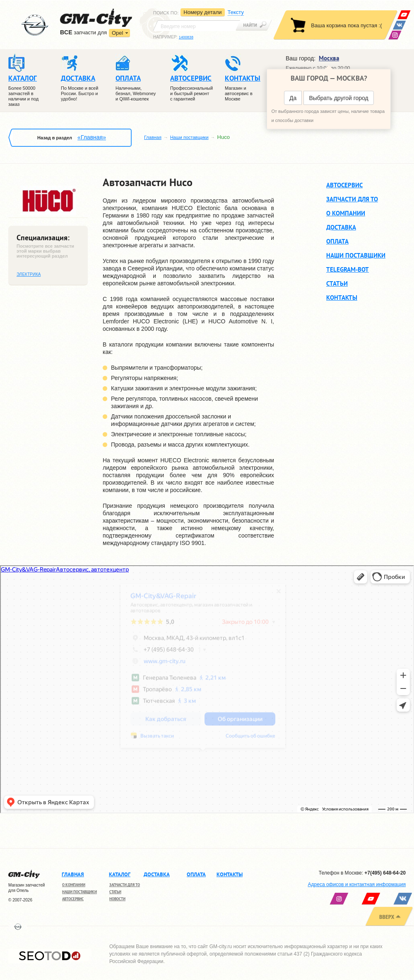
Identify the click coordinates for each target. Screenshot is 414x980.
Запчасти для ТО (352, 199)
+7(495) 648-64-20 (385, 873)
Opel (117, 33)
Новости (117, 899)
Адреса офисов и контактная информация (357, 884)
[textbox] (197, 26)
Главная (153, 137)
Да (293, 98)
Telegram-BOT (348, 269)
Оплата (337, 241)
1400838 (186, 37)
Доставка (341, 227)
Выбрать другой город (338, 98)
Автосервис (344, 185)
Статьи (337, 283)
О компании (346, 213)
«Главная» (92, 137)
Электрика (29, 274)
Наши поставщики (189, 137)
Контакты (342, 298)
